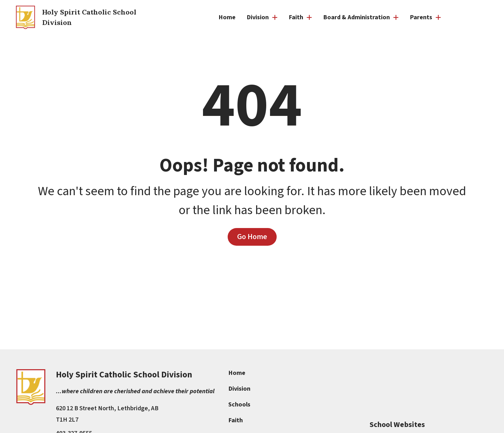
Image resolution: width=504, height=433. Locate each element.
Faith (236, 420)
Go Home (252, 237)
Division (240, 389)
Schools (240, 405)
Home (227, 17)
